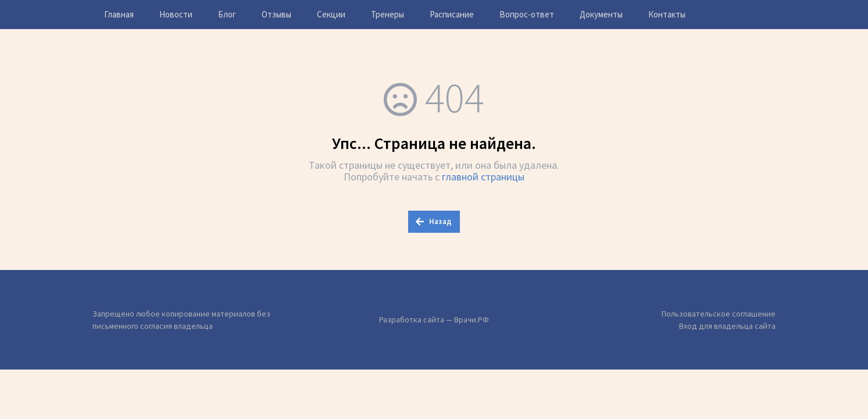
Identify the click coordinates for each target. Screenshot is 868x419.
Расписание (452, 14)
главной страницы (483, 177)
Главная (119, 14)
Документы (601, 14)
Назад (434, 221)
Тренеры (387, 14)
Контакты (667, 14)
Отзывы (276, 14)
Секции (331, 14)
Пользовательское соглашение (719, 314)
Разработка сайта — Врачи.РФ (434, 319)
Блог (227, 14)
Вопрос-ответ (527, 14)
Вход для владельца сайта (727, 326)
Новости (176, 14)
